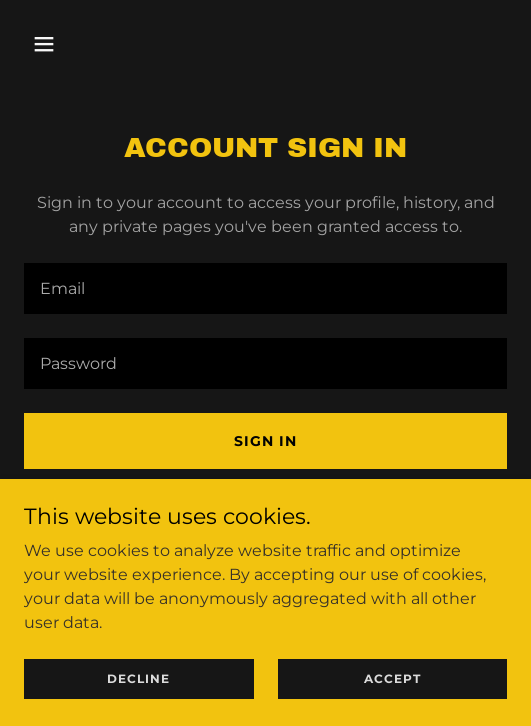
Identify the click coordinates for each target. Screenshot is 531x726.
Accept (392, 678)
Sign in (265, 441)
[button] (60, 44)
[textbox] (265, 288)
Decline (138, 678)
